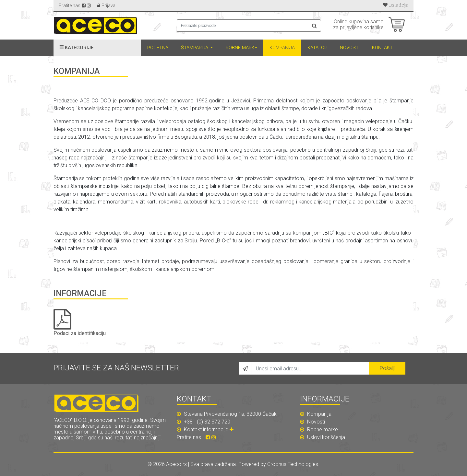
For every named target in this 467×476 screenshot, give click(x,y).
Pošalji (387, 368)
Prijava (108, 6)
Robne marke (241, 48)
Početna (158, 48)
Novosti (350, 48)
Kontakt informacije (210, 430)
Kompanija (282, 48)
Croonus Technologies (293, 464)
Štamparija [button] (195, 48)
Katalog (317, 48)
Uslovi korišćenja (323, 437)
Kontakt (382, 48)
